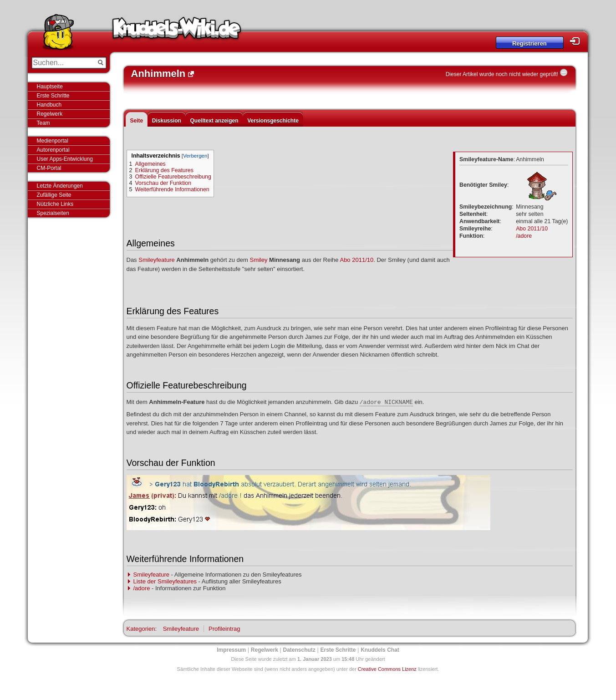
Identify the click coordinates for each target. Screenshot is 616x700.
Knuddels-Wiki (177, 31)
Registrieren (529, 43)
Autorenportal (53, 150)
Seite (137, 121)
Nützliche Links (55, 204)
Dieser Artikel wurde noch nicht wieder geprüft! (502, 74)
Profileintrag (224, 629)
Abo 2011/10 (532, 229)
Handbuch (49, 105)
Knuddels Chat (380, 650)
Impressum (231, 650)
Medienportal (53, 141)
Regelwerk (50, 114)
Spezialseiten (53, 213)
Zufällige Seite (54, 195)
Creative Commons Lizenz (387, 669)
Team (43, 123)
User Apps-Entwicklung (65, 159)
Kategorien (141, 629)
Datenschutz (299, 650)
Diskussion (167, 121)
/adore (524, 236)
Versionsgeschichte (273, 121)
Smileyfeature (156, 260)
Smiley (258, 260)
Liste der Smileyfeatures (165, 581)
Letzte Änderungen (60, 186)
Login (577, 41)
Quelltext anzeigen (214, 121)
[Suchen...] (63, 63)
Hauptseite (50, 87)
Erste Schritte (53, 96)
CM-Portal (49, 168)
